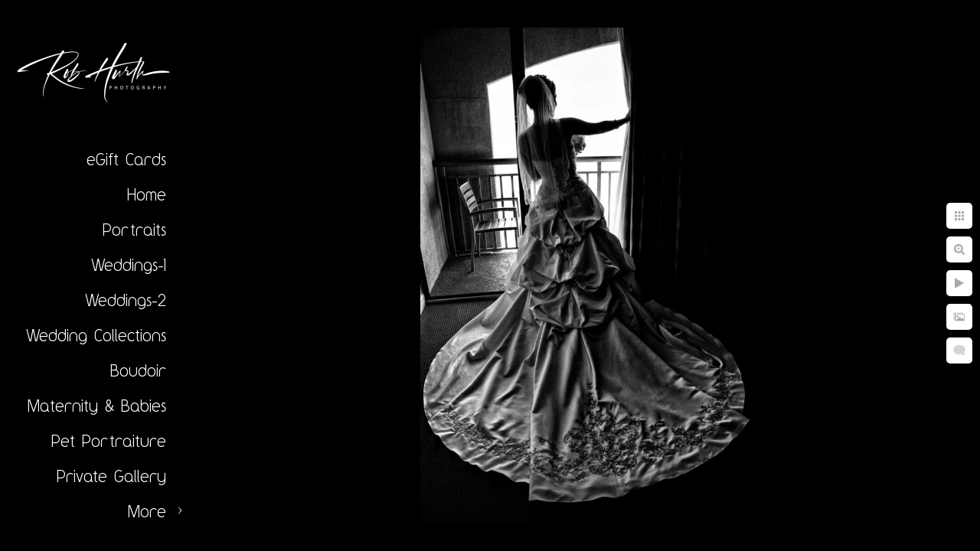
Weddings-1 (129, 265)
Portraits (134, 230)
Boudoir (138, 370)
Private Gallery (111, 476)
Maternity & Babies (97, 406)
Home (147, 194)
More (147, 511)
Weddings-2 (126, 300)
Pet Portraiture (109, 441)
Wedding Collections (96, 335)
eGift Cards (126, 159)
